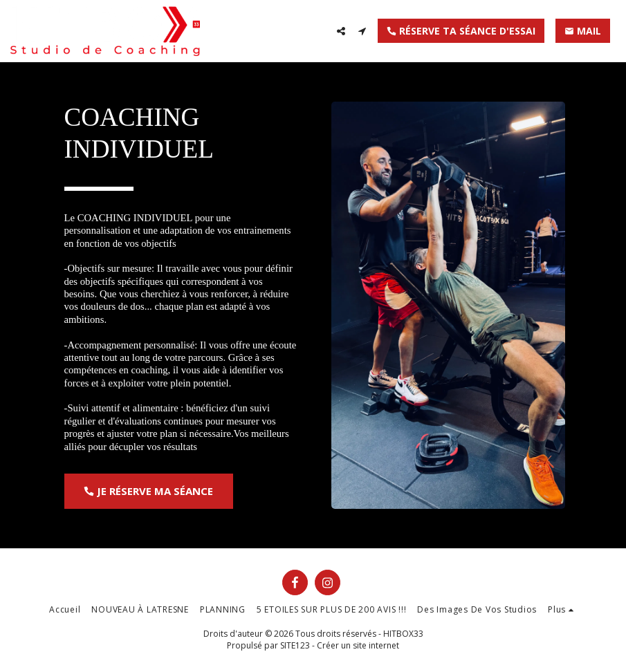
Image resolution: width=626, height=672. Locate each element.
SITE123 (295, 645)
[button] (341, 31)
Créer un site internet (358, 645)
